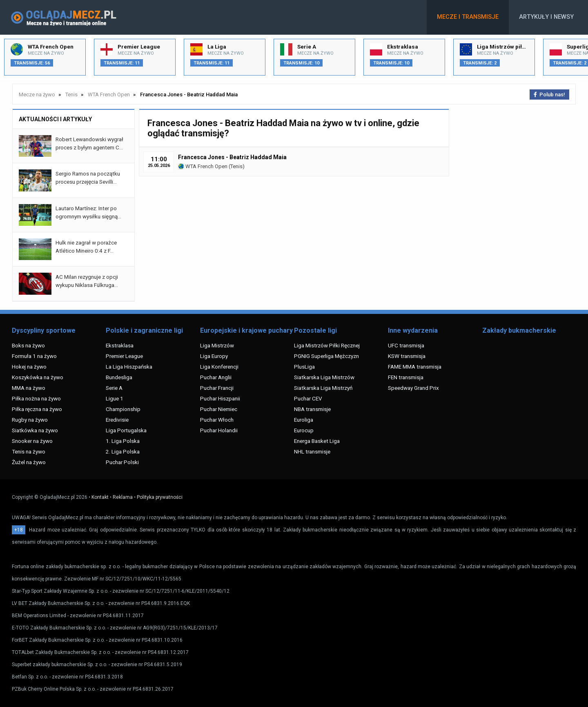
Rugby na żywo (30, 420)
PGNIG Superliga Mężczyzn (326, 356)
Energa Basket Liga (317, 441)
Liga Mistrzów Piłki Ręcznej (327, 345)
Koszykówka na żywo (38, 377)
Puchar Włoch (217, 420)
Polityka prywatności (160, 497)
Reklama (123, 497)
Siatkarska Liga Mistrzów (324, 377)
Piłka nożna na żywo (36, 398)
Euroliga (304, 420)
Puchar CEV (308, 398)
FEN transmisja (406, 377)
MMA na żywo (29, 388)
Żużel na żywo (29, 462)
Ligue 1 (115, 398)
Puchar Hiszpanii (220, 398)
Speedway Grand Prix (413, 388)
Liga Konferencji (219, 367)
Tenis (236, 166)
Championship (123, 409)
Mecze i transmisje (468, 17)
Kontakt (100, 497)
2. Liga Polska (123, 451)
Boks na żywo (28, 345)
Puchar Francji (217, 388)
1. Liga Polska (123, 441)
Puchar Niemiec (219, 409)
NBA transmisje (312, 409)
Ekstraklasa (120, 345)
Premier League (124, 356)
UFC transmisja (406, 345)
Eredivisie (117, 420)
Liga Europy (214, 356)
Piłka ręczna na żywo (37, 409)
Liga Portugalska (126, 430)
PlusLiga (304, 367)
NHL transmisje (312, 451)
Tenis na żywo (29, 451)
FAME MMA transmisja (415, 367)
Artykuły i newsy (546, 17)
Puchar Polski (122, 462)
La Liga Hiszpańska (129, 367)
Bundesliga (119, 377)
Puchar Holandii (219, 430)
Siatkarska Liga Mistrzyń (323, 388)
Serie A (114, 388)
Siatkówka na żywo (35, 430)
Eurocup (304, 430)
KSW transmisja (407, 356)
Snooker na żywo (32, 441)
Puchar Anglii (216, 377)
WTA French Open (203, 166)
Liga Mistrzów (217, 345)
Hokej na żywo (29, 367)
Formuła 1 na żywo (34, 356)
